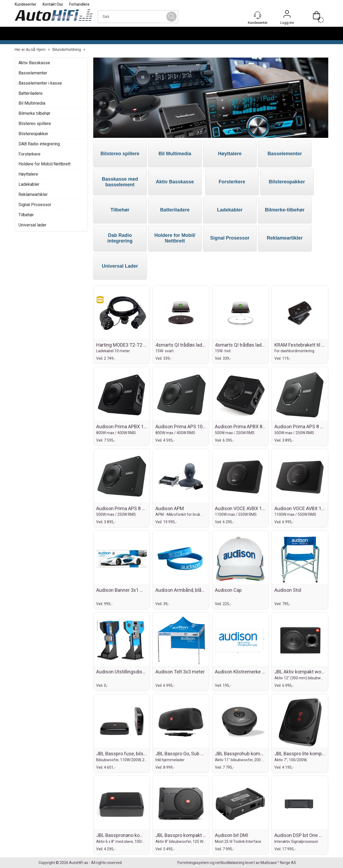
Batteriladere (31, 93)
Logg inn (287, 15)
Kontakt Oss (53, 4)
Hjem (41, 50)
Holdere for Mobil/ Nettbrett (175, 238)
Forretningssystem (193, 863)
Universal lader (32, 225)
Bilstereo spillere (35, 124)
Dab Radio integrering (120, 238)
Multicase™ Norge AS (278, 863)
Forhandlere (79, 4)
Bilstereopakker (33, 134)
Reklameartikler (33, 194)
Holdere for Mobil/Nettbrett (44, 164)
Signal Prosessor (35, 205)
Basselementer (33, 73)
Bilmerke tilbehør (34, 113)
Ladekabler (29, 184)
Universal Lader (120, 266)
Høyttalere (28, 174)
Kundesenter (26, 4)
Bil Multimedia (32, 103)
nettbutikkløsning (230, 863)
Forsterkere (29, 154)
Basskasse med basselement (120, 182)
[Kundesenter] (258, 15)
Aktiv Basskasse (34, 63)
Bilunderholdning (67, 50)
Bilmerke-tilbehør (285, 210)
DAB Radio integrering (39, 144)
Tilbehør (26, 215)
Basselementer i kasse (40, 83)
